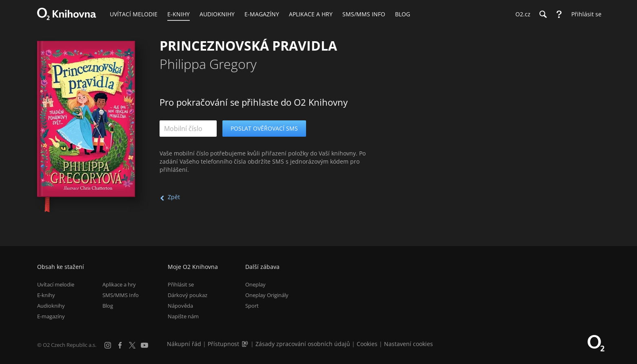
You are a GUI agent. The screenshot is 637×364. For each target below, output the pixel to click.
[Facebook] (120, 345)
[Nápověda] (559, 14)
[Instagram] (108, 345)
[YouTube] (144, 345)
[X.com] (132, 345)
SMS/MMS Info (121, 295)
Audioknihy (51, 306)
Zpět (174, 197)
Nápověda (180, 306)
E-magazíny (51, 316)
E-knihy (46, 295)
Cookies (367, 344)
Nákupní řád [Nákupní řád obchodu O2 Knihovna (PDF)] (184, 344)
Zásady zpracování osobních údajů (303, 344)
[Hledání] (543, 14)
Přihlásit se (181, 284)
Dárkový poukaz (188, 295)
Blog (108, 306)
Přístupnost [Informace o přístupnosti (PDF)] (223, 344)
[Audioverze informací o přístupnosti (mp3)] (246, 344)
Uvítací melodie (56, 284)
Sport (252, 306)
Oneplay (255, 284)
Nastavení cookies (408, 344)
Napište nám (183, 316)
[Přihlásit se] (584, 14)
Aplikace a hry (119, 284)
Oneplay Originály (267, 295)
